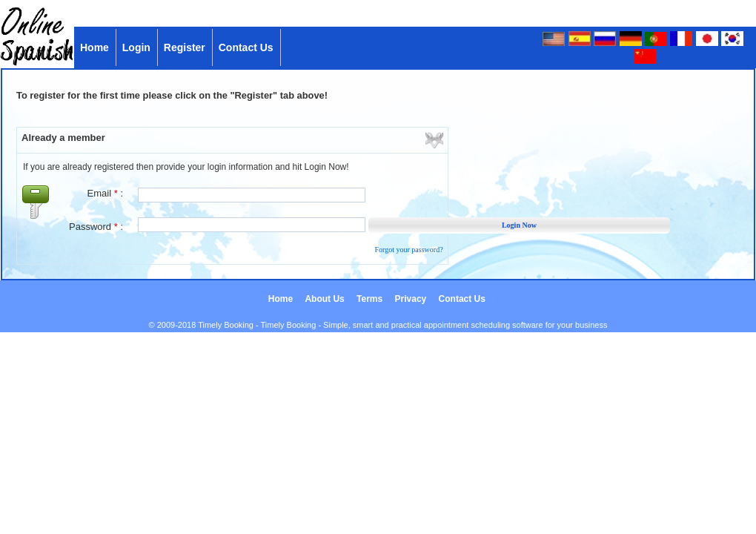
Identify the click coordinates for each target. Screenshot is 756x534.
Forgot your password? (409, 250)
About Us (326, 299)
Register (186, 47)
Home (96, 47)
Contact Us (248, 47)
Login (138, 47)
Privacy (412, 299)
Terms (371, 299)
